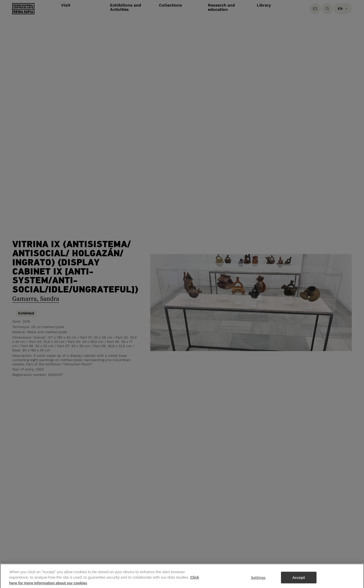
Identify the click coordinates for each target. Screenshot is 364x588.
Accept (299, 580)
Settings (258, 580)
